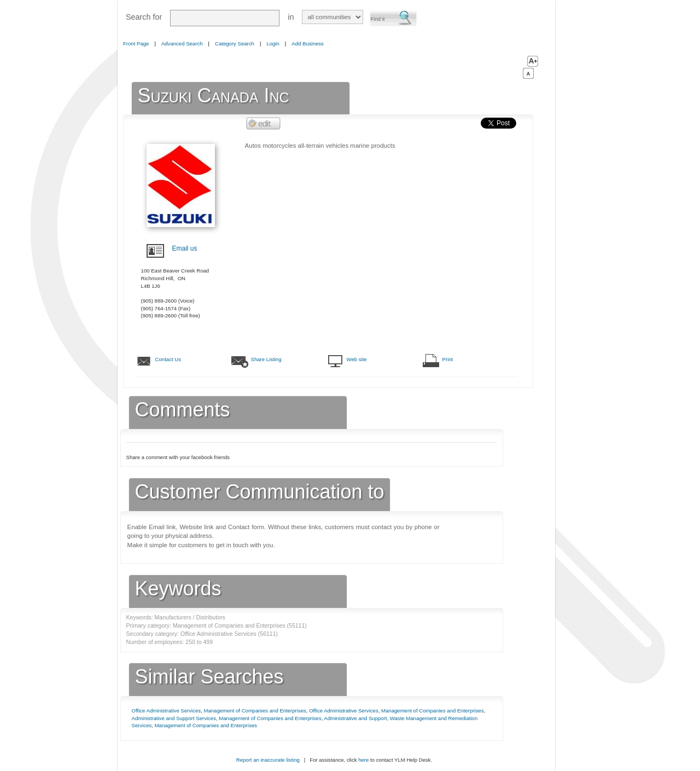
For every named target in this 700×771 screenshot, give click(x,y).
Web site (357, 359)
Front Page (136, 44)
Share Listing (266, 359)
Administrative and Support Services (174, 718)
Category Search (235, 44)
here (363, 760)
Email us (185, 248)
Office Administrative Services (167, 711)
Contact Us (168, 359)
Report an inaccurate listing (268, 760)
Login (273, 44)
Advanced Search (182, 44)
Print (448, 359)
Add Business (308, 44)
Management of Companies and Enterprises (255, 711)
